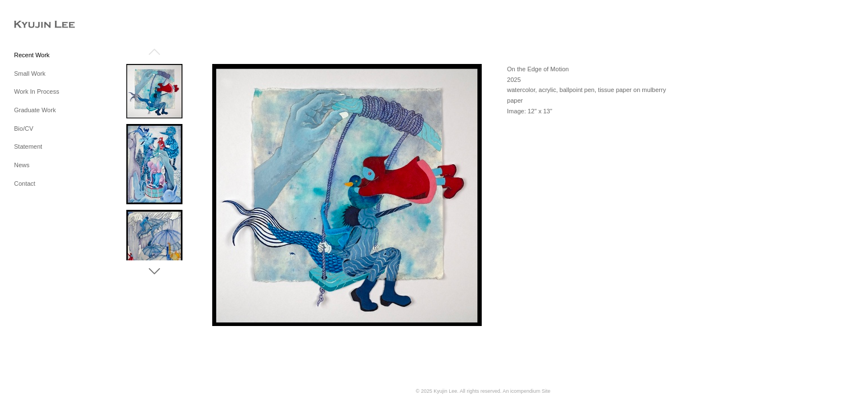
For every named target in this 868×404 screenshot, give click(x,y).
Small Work (30, 74)
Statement (28, 146)
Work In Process (37, 91)
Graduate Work (35, 110)
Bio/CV (24, 128)
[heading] (42, 25)
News (22, 165)
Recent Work (32, 55)
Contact (25, 183)
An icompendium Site (526, 391)
